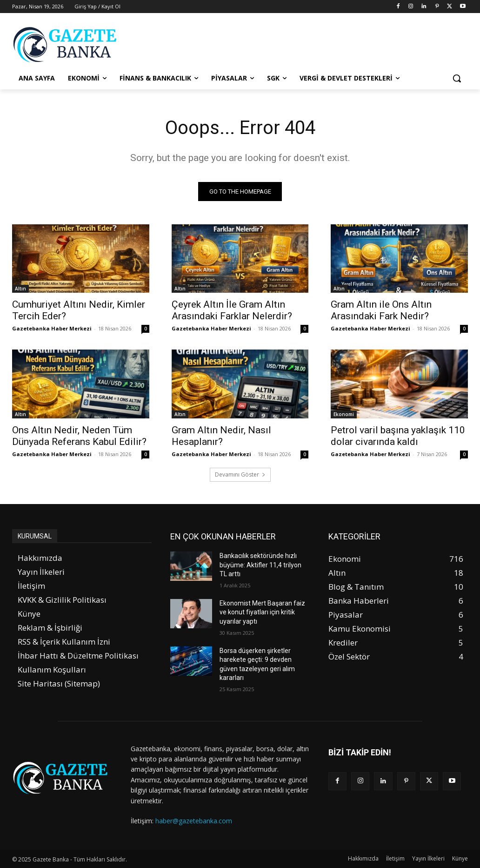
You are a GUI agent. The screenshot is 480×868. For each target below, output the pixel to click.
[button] (457, 78)
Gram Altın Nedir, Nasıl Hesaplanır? (221, 436)
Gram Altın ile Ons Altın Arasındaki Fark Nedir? (381, 311)
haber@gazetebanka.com (194, 821)
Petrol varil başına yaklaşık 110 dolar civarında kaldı (398, 436)
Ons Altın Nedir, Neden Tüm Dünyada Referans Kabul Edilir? (79, 436)
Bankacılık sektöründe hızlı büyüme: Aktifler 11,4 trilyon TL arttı (260, 565)
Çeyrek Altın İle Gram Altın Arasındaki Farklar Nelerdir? (232, 311)
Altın (20, 289)
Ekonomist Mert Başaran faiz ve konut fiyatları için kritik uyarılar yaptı (262, 612)
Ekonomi (344, 414)
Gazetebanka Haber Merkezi (52, 329)
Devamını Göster (240, 474)
